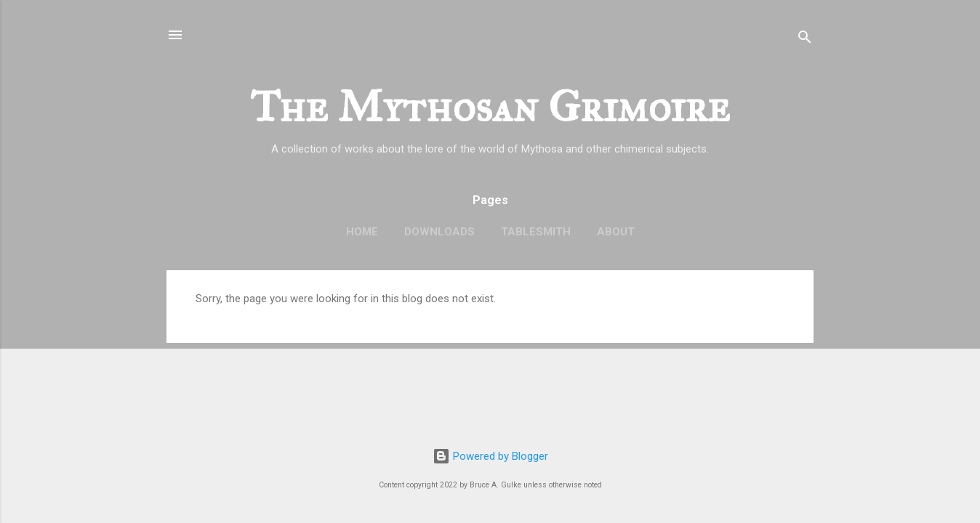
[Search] (805, 40)
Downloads (439, 232)
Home (362, 232)
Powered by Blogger (490, 456)
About (616, 232)
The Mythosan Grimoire (490, 106)
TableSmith (536, 232)
